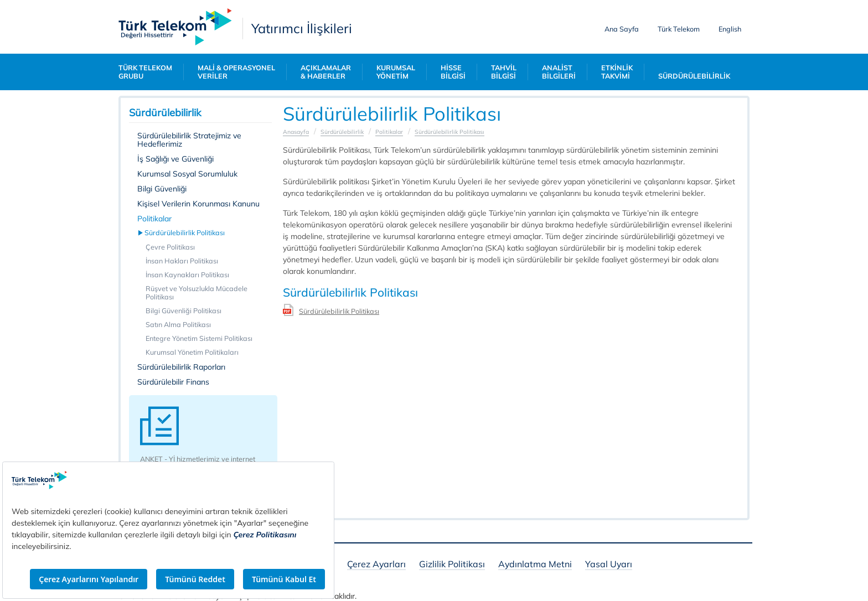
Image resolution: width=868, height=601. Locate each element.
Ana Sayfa (622, 29)
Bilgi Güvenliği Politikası (184, 310)
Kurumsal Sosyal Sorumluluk (187, 174)
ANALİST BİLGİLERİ (559, 72)
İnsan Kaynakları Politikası (187, 274)
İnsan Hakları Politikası (182, 261)
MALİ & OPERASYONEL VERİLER (236, 72)
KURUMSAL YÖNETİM (396, 72)
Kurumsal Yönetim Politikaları (192, 352)
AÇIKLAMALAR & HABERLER (326, 72)
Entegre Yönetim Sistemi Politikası (199, 338)
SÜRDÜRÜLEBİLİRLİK (694, 76)
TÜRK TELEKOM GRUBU (145, 72)
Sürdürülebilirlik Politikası (185, 232)
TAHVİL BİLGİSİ (504, 72)
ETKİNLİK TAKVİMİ (617, 72)
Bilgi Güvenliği (162, 189)
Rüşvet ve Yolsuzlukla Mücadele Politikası (197, 292)
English (730, 29)
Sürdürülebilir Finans (173, 382)
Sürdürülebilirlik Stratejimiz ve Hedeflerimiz (189, 140)
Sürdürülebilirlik (342, 132)
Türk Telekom (679, 29)
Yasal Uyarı (609, 565)
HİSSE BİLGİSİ (453, 72)
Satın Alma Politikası (178, 324)
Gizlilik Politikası (452, 565)
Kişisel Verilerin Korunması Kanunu (198, 204)
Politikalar (154, 219)
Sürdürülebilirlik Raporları (181, 367)
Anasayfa (296, 132)
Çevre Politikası (170, 247)
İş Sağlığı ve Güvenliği (175, 159)
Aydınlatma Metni (535, 565)
